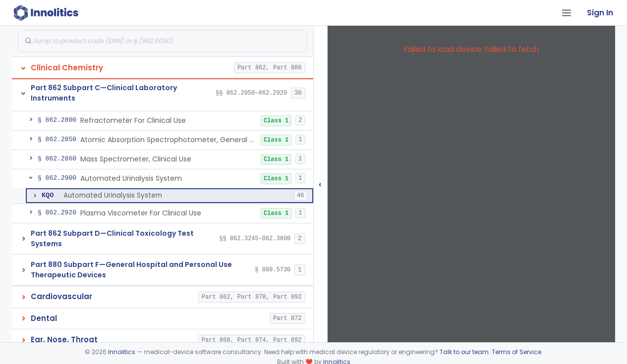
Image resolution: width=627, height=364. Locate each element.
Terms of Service (516, 352)
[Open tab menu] (567, 13)
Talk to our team (464, 352)
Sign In (600, 13)
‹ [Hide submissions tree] (320, 184)
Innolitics (122, 352)
